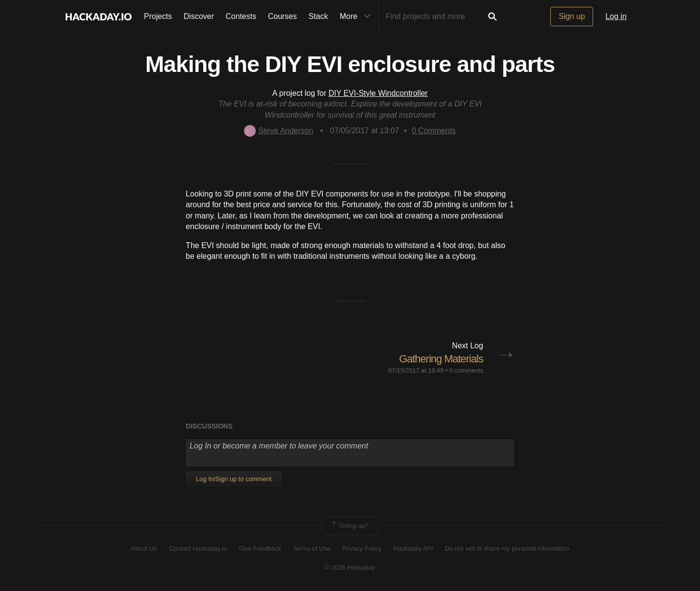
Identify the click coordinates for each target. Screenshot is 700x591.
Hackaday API (413, 548)
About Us (144, 548)
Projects (158, 16)
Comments (434, 131)
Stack (318, 16)
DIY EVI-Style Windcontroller (378, 93)
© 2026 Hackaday (350, 567)
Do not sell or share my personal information (507, 548)
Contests (241, 16)
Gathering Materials (441, 359)
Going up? (350, 526)
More (357, 17)
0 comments (466, 370)
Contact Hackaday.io (198, 548)
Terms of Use (312, 548)
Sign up (572, 16)
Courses (282, 16)
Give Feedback (260, 548)
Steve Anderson (279, 131)
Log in (616, 16)
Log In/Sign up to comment (234, 479)
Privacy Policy (362, 548)
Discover (199, 16)
